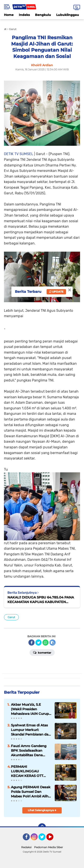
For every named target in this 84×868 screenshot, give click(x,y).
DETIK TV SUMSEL (19, 154)
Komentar (42, 652)
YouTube (53, 839)
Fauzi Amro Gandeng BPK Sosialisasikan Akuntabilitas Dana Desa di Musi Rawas (29, 751)
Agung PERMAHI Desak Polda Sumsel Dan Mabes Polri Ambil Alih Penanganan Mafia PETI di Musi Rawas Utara (31, 792)
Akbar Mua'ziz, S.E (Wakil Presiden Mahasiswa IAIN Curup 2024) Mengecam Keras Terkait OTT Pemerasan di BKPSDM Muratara (31, 709)
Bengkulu (43, 15)
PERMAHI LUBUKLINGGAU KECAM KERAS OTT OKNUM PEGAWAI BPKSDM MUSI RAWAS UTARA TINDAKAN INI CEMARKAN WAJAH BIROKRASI (30, 771)
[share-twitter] (38, 643)
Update (56, 292)
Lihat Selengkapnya (42, 810)
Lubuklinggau (68, 15)
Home (9, 15)
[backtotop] (42, 827)
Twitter (44, 839)
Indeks (24, 15)
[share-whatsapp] (45, 643)
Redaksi (26, 847)
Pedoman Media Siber (49, 847)
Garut (11, 617)
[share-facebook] (31, 643)
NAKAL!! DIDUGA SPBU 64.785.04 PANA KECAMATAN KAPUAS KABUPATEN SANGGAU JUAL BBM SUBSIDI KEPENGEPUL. (41, 600)
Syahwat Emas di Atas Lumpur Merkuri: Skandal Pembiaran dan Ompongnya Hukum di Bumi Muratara (31, 730)
